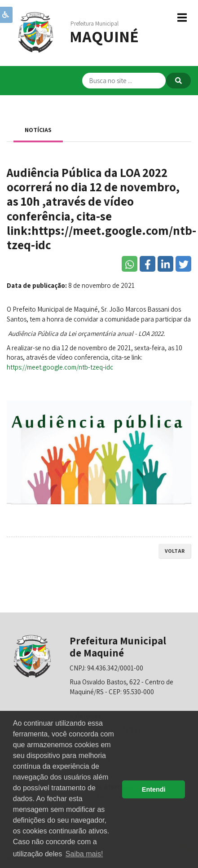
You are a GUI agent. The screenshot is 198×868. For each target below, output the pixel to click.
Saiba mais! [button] (84, 854)
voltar (175, 551)
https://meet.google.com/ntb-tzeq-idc (60, 367)
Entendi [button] (154, 789)
